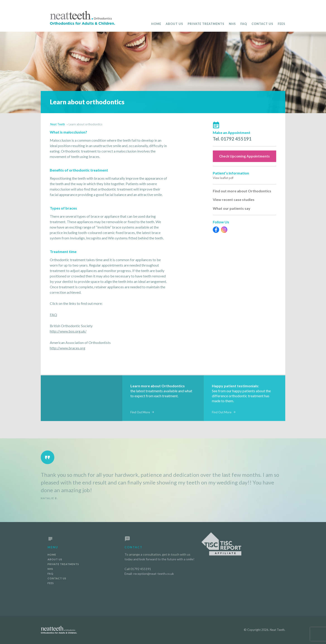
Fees (282, 24)
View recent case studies (234, 199)
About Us (174, 24)
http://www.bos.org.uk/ (68, 331)
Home (156, 24)
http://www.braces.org (68, 348)
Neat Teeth (58, 124)
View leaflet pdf (223, 178)
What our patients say (232, 208)
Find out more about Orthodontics (242, 191)
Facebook (216, 230)
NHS (232, 24)
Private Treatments (206, 24)
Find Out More (140, 414)
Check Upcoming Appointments (244, 156)
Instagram (224, 230)
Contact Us (262, 24)
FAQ (244, 24)
